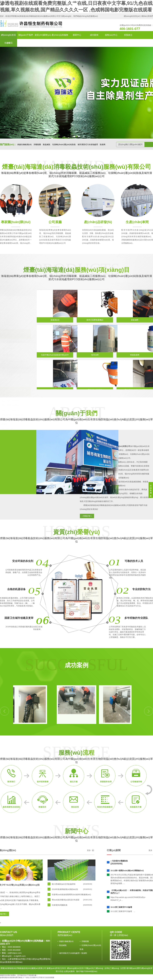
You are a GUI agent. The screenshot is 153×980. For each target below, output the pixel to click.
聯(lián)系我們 (147, 16)
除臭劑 (103, 144)
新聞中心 (77, 35)
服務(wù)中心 (111, 35)
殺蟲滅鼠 (47, 144)
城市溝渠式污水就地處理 (88, 144)
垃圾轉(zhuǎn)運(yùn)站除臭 (64, 144)
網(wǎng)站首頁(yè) (132, 16)
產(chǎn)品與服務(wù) (60, 39)
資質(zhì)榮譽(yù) (43, 35)
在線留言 (9, 43)
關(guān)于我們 (26, 35)
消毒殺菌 (37, 144)
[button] (74, 136)
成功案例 (94, 35)
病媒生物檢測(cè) (24, 144)
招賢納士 (128, 35)
